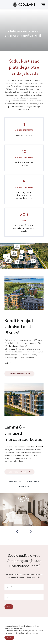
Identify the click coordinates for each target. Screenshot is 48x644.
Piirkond (24, 486)
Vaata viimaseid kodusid (18, 472)
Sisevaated (15, 482)
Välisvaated (32, 482)
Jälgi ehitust (9, 363)
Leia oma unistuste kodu (18, 374)
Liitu (9, 607)
